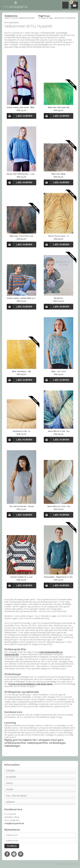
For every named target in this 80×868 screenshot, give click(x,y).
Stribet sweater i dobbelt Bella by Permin (21, 298)
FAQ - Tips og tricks (16, 796)
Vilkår (10, 789)
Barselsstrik (59, 298)
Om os (9, 783)
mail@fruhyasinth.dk (14, 823)
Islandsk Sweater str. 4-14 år (21, 577)
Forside (11, 771)
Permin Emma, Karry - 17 (59, 236)
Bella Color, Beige (59, 174)
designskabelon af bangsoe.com (67, 864)
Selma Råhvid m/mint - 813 (59, 506)
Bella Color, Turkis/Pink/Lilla (21, 236)
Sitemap (10, 802)
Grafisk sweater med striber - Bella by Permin (21, 107)
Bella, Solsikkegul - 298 (21, 371)
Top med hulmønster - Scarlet (21, 506)
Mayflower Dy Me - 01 (21, 431)
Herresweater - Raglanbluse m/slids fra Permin (58, 577)
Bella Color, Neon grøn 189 (59, 107)
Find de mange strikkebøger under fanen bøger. (31, 684)
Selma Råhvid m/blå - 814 (59, 431)
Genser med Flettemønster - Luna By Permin (21, 174)
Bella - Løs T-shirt (59, 371)
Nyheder (11, 777)
